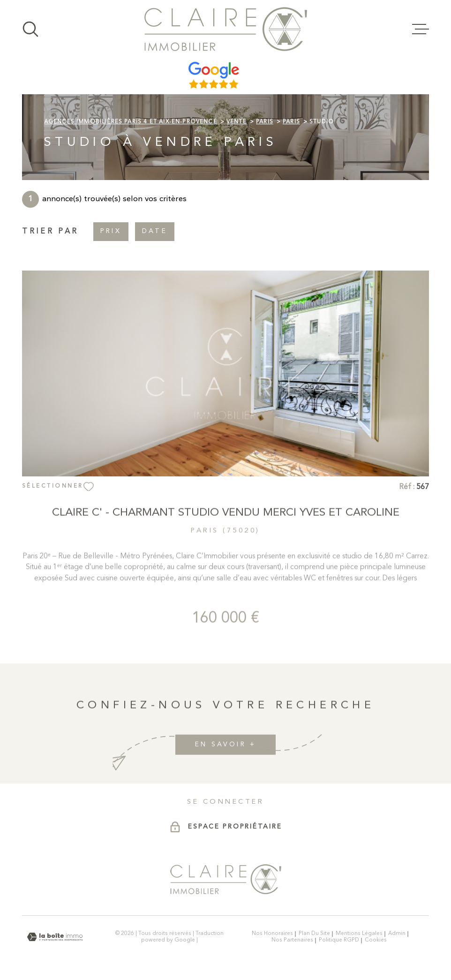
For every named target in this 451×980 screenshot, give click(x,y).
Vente (237, 122)
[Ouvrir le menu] (421, 29)
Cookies (376, 940)
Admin (397, 934)
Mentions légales (359, 934)
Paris (265, 122)
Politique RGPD (339, 940)
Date (155, 232)
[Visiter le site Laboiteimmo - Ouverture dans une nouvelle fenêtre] (55, 937)
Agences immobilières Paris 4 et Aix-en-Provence (131, 122)
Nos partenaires (292, 940)
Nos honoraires (272, 934)
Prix (111, 232)
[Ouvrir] (30, 29)
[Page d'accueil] (226, 29)
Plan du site (314, 934)
